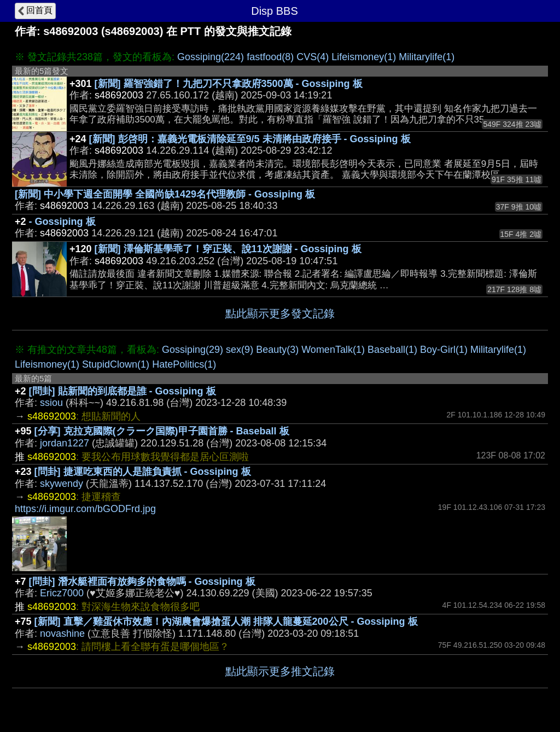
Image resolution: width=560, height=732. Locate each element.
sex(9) (240, 350)
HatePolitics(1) (184, 364)
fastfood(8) (270, 57)
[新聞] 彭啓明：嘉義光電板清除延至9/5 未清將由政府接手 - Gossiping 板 (250, 139)
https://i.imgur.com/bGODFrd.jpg (85, 509)
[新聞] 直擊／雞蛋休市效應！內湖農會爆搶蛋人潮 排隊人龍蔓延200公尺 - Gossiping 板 (226, 621)
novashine (62, 634)
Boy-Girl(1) (444, 350)
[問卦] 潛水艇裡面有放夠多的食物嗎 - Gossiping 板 (142, 582)
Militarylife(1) (427, 57)
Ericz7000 (62, 593)
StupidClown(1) (116, 364)
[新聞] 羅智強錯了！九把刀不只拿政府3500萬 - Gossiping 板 (229, 84)
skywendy (62, 484)
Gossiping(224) (211, 57)
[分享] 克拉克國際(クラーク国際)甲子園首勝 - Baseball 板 (162, 431)
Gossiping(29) (192, 350)
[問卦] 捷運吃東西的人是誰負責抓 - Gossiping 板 (143, 472)
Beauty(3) (277, 350)
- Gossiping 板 (62, 222)
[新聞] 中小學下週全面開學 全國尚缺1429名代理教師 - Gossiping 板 (165, 194)
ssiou (51, 403)
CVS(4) (313, 57)
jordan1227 (65, 443)
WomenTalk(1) (333, 350)
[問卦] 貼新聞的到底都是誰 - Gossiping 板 (122, 391)
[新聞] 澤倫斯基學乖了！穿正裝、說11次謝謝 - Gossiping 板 (228, 249)
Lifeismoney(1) (364, 57)
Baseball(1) (392, 350)
